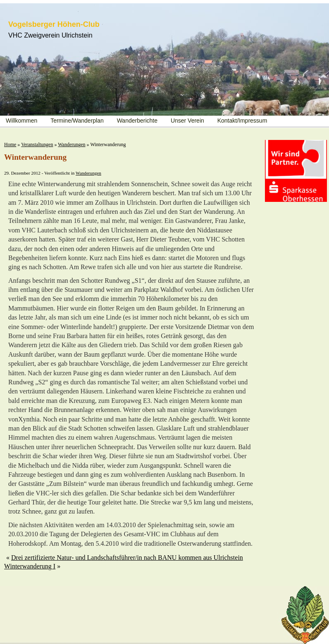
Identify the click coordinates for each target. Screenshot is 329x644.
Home (10, 144)
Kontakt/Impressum (242, 121)
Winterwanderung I (30, 566)
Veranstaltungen (37, 144)
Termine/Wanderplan (77, 121)
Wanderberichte (137, 121)
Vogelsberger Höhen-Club (54, 24)
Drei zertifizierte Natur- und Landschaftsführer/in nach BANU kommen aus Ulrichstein (127, 558)
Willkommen (21, 121)
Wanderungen (72, 144)
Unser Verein (187, 121)
